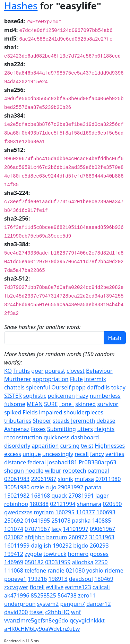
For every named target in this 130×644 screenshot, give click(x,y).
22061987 (44, 479)
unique (32, 454)
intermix (95, 379)
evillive (55, 587)
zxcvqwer (16, 587)
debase (106, 421)
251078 (61, 521)
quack (59, 496)
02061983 (17, 479)
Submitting (62, 429)
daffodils (98, 387)
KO (8, 371)
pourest (55, 371)
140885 (102, 521)
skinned (85, 404)
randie (56, 570)
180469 (104, 579)
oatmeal (98, 471)
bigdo (81, 546)
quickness (57, 437)
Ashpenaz (17, 429)
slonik (66, 479)
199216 (38, 579)
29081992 (71, 487)
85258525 (44, 595)
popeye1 (15, 579)
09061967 (102, 529)
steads (61, 421)
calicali (101, 587)
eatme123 (78, 587)
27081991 (81, 496)
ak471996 (17, 595)
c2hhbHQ (57, 612)
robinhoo (16, 504)
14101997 (76, 529)
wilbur (53, 471)
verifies (115, 454)
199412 (14, 554)
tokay (118, 387)
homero (78, 554)
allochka (83, 562)
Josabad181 (62, 462)
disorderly (17, 446)
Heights (104, 429)
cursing (70, 446)
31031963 (102, 537)
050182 (34, 562)
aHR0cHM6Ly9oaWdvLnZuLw (42, 629)
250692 (14, 521)
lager (102, 496)
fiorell (37, 587)
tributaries (18, 421)
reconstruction (23, 437)
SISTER (13, 396)
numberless (105, 396)
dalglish (41, 546)
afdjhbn (35, 537)
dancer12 (98, 604)
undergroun (20, 604)
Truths (21, 371)
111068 (14, 570)
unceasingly (58, 454)
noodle (34, 471)
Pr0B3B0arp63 (97, 462)
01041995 (37, 521)
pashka (81, 521)
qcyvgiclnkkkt (87, 620)
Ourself (61, 387)
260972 (78, 537)
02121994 (63, 504)
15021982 (17, 496)
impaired (50, 412)
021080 (75, 570)
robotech (75, 471)
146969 (14, 562)
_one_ (67, 404)
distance (15, 462)
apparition (45, 446)
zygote (33, 554)
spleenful (38, 387)
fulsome (15, 404)
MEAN (35, 404)
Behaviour (99, 371)
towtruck (55, 554)
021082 (14, 537)
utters (85, 429)
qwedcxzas (18, 512)
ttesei (37, 612)
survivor (108, 404)
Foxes (38, 429)
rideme (114, 570)
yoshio (95, 570)
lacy (56, 529)
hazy (82, 396)
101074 (14, 529)
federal (37, 462)
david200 (16, 612)
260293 (99, 546)
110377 (85, 512)
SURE (51, 404)
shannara (89, 504)
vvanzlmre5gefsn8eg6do (36, 620)
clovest (76, 371)
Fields (30, 412)
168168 (40, 496)
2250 (101, 562)
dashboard (85, 437)
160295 (65, 512)
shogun (14, 471)
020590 (112, 504)
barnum (57, 537)
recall (81, 454)
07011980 (108, 479)
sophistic (35, 396)
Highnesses (110, 446)
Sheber (42, 421)
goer (37, 371)
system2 (48, 604)
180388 (39, 504)
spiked (13, 412)
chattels (14, 387)
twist (87, 446)
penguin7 (72, 604)
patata (93, 487)
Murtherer (18, 379)
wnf (76, 612)
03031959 (58, 562)
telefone (35, 570)
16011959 (17, 546)
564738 (67, 595)
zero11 (87, 595)
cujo (51, 487)
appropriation (51, 379)
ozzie (37, 487)
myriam (44, 512)
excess (13, 454)
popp (79, 387)
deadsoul (81, 579)
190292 (62, 546)
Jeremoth (83, 421)
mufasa (84, 479)
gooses (99, 554)
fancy (97, 454)
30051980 (17, 487)
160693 (106, 512)
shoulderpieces (84, 412)
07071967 (37, 529)
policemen (61, 396)
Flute (76, 379)
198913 (58, 579)
